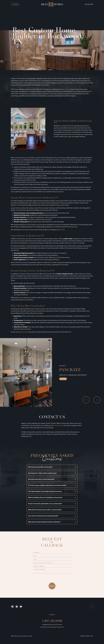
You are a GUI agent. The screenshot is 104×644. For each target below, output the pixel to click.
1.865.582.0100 (89, 4)
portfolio (62, 230)
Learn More (63, 379)
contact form (59, 425)
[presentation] (52, 577)
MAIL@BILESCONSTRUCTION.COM (52, 625)
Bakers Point (65, 89)
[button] (86, 400)
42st (92, 636)
